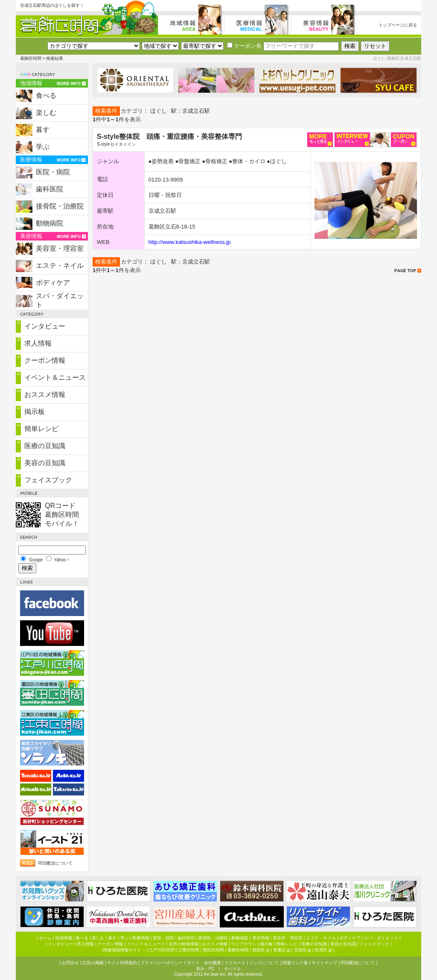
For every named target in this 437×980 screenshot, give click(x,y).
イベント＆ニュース (55, 377)
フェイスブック (48, 480)
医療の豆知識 (45, 446)
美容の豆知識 (45, 463)
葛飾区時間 (31, 58)
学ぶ (43, 147)
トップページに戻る (398, 25)
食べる (46, 95)
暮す (43, 130)
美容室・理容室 (60, 248)
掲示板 (35, 412)
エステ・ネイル (60, 266)
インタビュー (45, 326)
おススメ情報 (45, 395)
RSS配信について (56, 863)
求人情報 (38, 343)
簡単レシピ (41, 429)
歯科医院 (50, 189)
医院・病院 (53, 172)
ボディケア (53, 283)
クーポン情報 (45, 360)
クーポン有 (244, 46)
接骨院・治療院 (60, 206)
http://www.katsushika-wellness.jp (190, 242)
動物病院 (50, 223)
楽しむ (46, 113)
